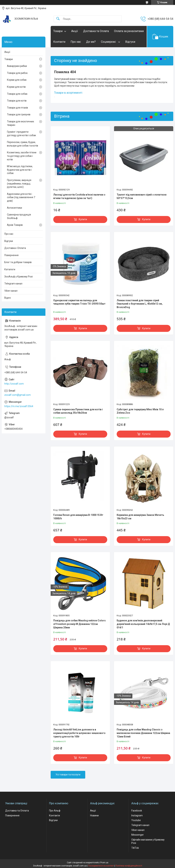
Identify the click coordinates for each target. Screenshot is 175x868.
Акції (75, 31)
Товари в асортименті (68, 93)
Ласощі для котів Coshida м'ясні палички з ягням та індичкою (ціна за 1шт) (79, 196)
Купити (83, 219)
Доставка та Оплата (96, 31)
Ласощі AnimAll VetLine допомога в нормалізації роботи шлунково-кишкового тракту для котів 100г (79, 733)
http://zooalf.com (14, 384)
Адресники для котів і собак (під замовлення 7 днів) (21, 197)
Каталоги (10, 269)
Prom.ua (104, 863)
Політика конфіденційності (129, 866)
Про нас (76, 42)
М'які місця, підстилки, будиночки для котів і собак (20, 170)
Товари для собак (17, 94)
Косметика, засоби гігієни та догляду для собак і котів (22, 156)
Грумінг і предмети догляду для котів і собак (21, 134)
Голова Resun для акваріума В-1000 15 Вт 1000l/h (78, 517)
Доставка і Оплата (15, 248)
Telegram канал (13, 284)
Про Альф (55, 811)
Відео (8, 298)
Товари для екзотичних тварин (21, 123)
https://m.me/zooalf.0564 (19, 406)
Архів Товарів (15, 225)
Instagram (137, 815)
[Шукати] (58, 19)
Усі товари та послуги (68, 775)
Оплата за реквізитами (129, 31)
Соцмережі (109, 42)
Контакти (59, 42)
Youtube (136, 820)
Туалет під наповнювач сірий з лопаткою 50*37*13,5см (142, 196)
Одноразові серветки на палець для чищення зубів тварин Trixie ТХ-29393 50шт (79, 302)
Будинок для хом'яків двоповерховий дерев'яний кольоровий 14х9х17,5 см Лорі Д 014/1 (143, 624)
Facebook (137, 811)
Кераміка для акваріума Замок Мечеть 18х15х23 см (140, 517)
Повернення (11, 255)
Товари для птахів (17, 108)
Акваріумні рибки (17, 66)
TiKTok (135, 848)
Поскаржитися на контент (101, 866)
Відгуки (130, 42)
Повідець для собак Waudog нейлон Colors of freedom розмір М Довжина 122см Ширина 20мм (79, 624)
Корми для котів (16, 87)
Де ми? (91, 42)
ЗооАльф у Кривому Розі (19, 277)
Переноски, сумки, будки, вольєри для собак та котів (23, 144)
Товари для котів (17, 101)
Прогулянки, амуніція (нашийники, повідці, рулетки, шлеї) (19, 184)
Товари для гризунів (19, 114)
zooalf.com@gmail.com (18, 395)
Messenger (138, 835)
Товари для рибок (17, 73)
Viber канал (11, 291)
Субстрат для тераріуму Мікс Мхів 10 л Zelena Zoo (140, 411)
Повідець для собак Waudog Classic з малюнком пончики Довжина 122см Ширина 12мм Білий (143, 733)
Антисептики (14, 208)
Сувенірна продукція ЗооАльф (19, 216)
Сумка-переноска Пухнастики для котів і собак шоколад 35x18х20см (78, 411)
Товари (58, 31)
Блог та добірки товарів (18, 262)
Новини (94, 815)
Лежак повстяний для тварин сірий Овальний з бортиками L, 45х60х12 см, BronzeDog (140, 304)
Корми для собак (17, 80)
